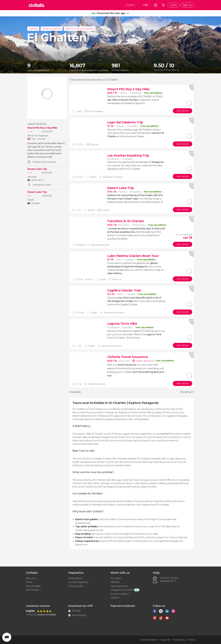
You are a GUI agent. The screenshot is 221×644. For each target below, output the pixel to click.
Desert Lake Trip (37, 169)
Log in (174, 5)
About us (31, 578)
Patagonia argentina (52, 29)
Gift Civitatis (32, 590)
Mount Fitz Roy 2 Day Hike (42, 128)
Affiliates (115, 582)
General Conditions (149, 640)
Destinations (75, 578)
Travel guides (76, 586)
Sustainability (33, 586)
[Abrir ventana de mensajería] (7, 637)
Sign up (187, 5)
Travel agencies (119, 586)
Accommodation (120, 594)
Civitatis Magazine (78, 582)
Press (29, 582)
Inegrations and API (122, 590)
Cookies (191, 640)
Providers (116, 578)
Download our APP (80, 606)
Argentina (33, 29)
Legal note (165, 640)
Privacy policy (179, 640)
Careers (115, 598)
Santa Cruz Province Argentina (80, 29)
